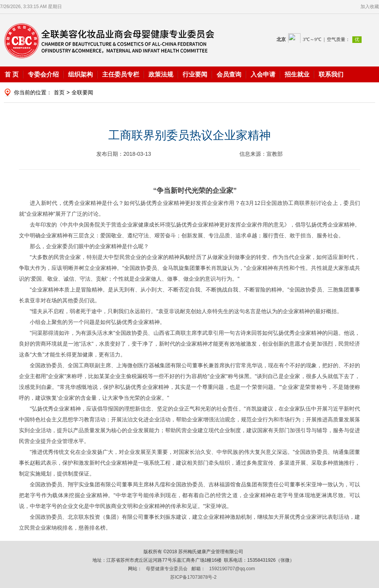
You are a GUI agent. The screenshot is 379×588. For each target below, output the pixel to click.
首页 (59, 92)
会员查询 (229, 74)
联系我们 (331, 74)
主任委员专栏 (121, 74)
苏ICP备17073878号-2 (193, 577)
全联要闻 (82, 92)
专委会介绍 (43, 74)
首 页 (12, 74)
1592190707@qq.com (232, 569)
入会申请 (263, 74)
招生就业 (297, 74)
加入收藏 (370, 7)
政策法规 (161, 74)
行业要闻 (195, 74)
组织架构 (80, 74)
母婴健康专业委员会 (167, 569)
